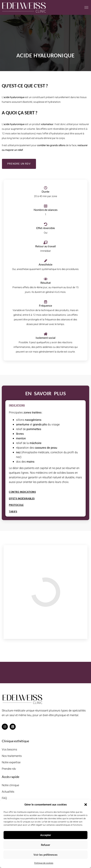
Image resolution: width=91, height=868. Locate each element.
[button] (86, 805)
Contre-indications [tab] (22, 492)
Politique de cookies (44, 863)
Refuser (45, 845)
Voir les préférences (45, 855)
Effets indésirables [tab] (22, 499)
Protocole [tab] (16, 505)
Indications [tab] (17, 405)
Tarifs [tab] (13, 512)
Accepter (46, 835)
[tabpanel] (45, 449)
